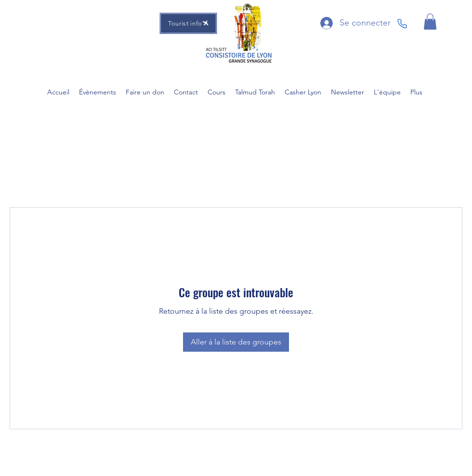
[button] (430, 21)
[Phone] (402, 24)
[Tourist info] (188, 23)
